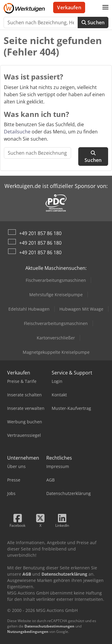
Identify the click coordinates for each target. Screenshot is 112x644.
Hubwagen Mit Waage (81, 309)
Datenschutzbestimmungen (49, 626)
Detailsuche (17, 132)
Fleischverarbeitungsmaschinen (56, 323)
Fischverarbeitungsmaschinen (56, 280)
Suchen (93, 22)
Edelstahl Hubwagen (29, 309)
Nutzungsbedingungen (28, 632)
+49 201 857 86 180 (40, 233)
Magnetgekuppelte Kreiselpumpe (56, 352)
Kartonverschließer (56, 338)
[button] (105, 7)
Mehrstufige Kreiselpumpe (56, 295)
